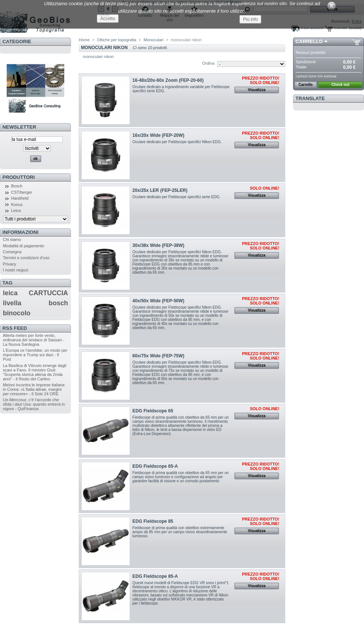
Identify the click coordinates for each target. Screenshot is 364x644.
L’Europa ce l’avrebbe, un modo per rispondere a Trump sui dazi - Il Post (35, 355)
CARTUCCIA (48, 293)
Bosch (17, 186)
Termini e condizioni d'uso (26, 258)
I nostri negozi (16, 270)
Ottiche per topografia (117, 40)
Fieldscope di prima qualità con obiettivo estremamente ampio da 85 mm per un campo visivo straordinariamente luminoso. (180, 532)
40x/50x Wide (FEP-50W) (159, 301)
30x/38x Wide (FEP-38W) (159, 245)
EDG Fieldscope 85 (153, 521)
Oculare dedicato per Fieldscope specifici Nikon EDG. (177, 142)
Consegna (12, 252)
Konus (17, 205)
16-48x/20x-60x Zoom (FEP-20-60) (168, 80)
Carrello (309, 41)
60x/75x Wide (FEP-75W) (159, 356)
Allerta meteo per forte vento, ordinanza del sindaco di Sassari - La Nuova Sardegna (34, 340)
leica (10, 293)
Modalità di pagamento (24, 246)
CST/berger (22, 192)
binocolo (17, 313)
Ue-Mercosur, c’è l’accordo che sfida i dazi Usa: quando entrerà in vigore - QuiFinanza (34, 404)
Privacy (10, 264)
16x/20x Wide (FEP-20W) (159, 135)
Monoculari (153, 40)
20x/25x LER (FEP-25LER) (160, 190)
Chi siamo (12, 239)
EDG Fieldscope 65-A (155, 466)
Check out (340, 85)
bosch (58, 303)
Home (84, 40)
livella (12, 303)
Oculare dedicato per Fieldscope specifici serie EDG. (177, 197)
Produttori (19, 177)
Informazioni (21, 232)
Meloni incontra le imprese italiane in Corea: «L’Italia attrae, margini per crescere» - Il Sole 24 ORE (34, 389)
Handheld (20, 198)
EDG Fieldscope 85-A (155, 576)
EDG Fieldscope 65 (153, 411)
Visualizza (257, 90)
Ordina (208, 63)
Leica (16, 210)
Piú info (250, 19)
